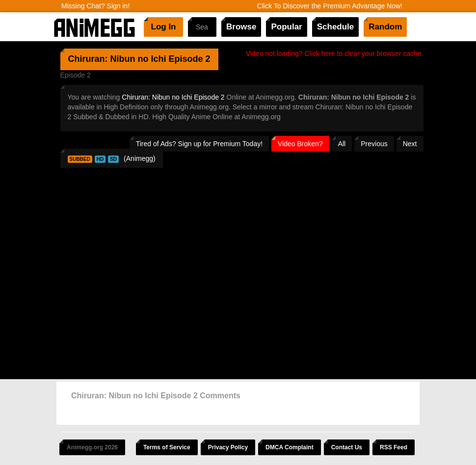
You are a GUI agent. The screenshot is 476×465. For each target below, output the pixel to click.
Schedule (336, 27)
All (342, 144)
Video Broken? (300, 144)
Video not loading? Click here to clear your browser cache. (335, 53)
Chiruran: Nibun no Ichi (117, 59)
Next (410, 144)
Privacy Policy (228, 447)
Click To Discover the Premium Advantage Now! (330, 6)
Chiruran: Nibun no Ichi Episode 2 (173, 97)
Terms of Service (167, 447)
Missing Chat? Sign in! (95, 6)
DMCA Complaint (290, 447)
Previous (374, 144)
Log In (164, 27)
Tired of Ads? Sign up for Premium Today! (199, 144)
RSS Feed (394, 447)
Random (385, 27)
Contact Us (347, 447)
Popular (286, 27)
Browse (241, 27)
